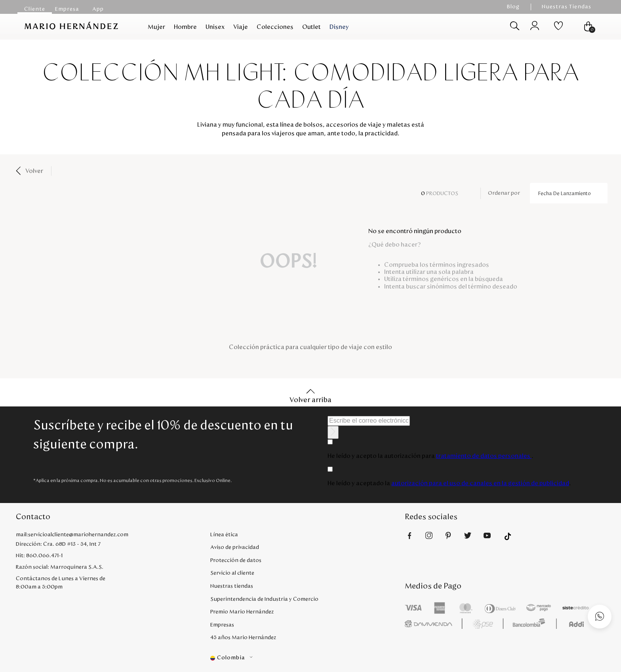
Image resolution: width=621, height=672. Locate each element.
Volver (34, 171)
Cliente (35, 9)
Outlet (311, 27)
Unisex (215, 27)
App (98, 9)
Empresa (67, 9)
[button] (308, 658)
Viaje (241, 27)
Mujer (156, 27)
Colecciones (275, 27)
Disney (339, 27)
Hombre (185, 27)
